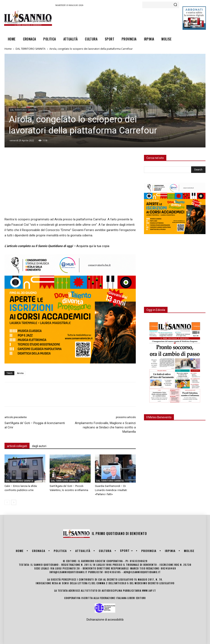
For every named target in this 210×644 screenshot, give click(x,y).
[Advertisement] (130, 20)
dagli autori (39, 446)
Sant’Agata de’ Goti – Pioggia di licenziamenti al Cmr (35, 425)
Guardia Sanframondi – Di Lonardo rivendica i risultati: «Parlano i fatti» (111, 490)
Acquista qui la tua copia (93, 246)
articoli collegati (17, 446)
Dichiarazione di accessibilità (105, 620)
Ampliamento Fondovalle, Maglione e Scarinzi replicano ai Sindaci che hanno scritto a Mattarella (105, 427)
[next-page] (14, 502)
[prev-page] (7, 502)
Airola (20, 373)
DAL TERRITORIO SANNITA (31, 49)
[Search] (175, 5)
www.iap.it (149, 591)
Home (8, 49)
